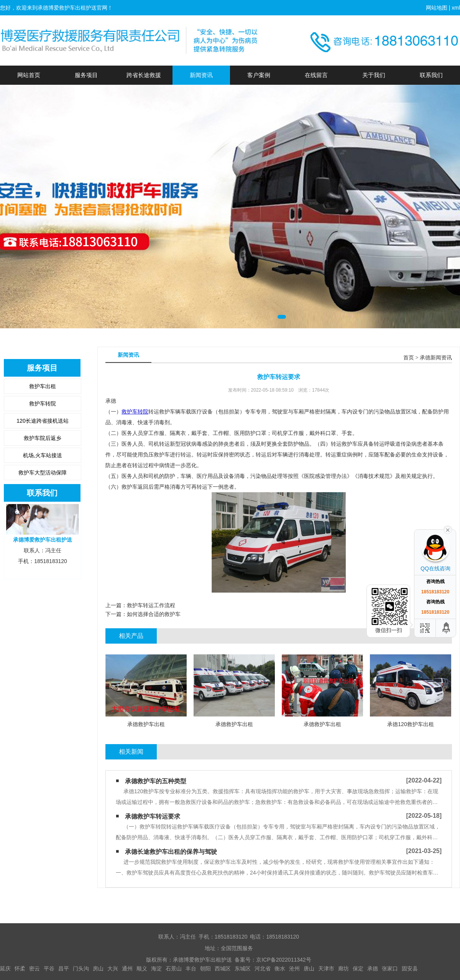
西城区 (223, 968)
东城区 (243, 968)
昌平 (64, 968)
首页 (409, 358)
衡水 (280, 968)
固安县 (410, 968)
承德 (373, 968)
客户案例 (259, 75)
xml (456, 8)
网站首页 (29, 75)
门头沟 (81, 968)
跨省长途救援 (144, 75)
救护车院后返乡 (43, 438)
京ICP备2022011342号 (283, 960)
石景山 (174, 968)
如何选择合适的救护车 (154, 614)
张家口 (390, 968)
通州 (127, 968)
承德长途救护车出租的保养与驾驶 (171, 852)
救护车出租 (43, 386)
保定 (358, 968)
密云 (34, 968)
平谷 (49, 968)
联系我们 (431, 75)
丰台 (191, 968)
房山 (98, 968)
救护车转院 (43, 404)
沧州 (294, 968)
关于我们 (374, 75)
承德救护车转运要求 (153, 816)
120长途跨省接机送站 (42, 421)
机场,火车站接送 (43, 455)
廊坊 (343, 968)
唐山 (309, 968)
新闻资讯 (201, 75)
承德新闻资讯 (436, 358)
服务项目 (86, 75)
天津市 (326, 968)
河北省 (263, 968)
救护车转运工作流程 (151, 605)
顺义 (142, 968)
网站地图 (437, 8)
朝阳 (205, 968)
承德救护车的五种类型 (156, 781)
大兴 (113, 968)
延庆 (5, 968)
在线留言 (316, 75)
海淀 (156, 968)
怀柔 (20, 968)
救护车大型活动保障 (43, 473)
